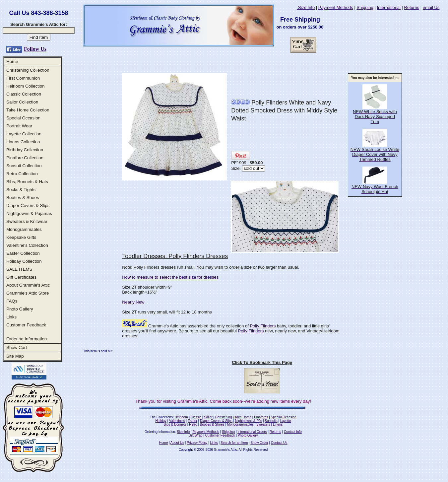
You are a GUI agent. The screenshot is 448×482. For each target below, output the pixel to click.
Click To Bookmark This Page (262, 362)
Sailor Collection (22, 102)
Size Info (306, 7)
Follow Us (35, 49)
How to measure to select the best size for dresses (170, 277)
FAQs (12, 301)
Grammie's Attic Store (28, 293)
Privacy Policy (197, 443)
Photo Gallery (20, 309)
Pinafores (261, 417)
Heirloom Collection (26, 86)
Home (12, 62)
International (389, 7)
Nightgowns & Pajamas (29, 213)
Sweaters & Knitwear (27, 221)
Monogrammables (24, 229)
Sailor (208, 417)
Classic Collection (24, 94)
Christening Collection (28, 70)
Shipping (365, 7)
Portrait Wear (19, 126)
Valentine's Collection (27, 245)
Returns (412, 7)
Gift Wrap (196, 435)
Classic (196, 417)
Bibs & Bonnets (175, 424)
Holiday (161, 421)
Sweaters (263, 424)
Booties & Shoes (23, 198)
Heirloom (181, 417)
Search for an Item (234, 443)
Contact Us (279, 443)
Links (11, 317)
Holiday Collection (24, 261)
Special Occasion (23, 118)
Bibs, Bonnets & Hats (27, 182)
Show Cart (17, 347)
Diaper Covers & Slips (28, 206)
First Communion (23, 78)
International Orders (252, 432)
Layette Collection (24, 134)
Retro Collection (22, 174)
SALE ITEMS (19, 269)
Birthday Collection (25, 150)
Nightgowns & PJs (249, 421)
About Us (177, 443)
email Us (431, 7)
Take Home (243, 417)
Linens (278, 424)
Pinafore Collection (25, 158)
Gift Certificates (21, 277)
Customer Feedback (26, 325)
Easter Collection (23, 253)
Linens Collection (23, 142)
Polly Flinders (263, 326)
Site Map (15, 356)
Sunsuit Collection (24, 166)
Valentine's (177, 421)
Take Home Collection (28, 110)
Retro (193, 424)
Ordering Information (27, 339)
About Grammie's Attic (28, 285)
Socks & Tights (21, 190)
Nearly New (133, 302)
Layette (286, 421)
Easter (192, 421)
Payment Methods (336, 7)
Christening (224, 417)
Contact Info (293, 432)
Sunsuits (271, 421)
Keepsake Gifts (21, 237)
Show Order (259, 443)
